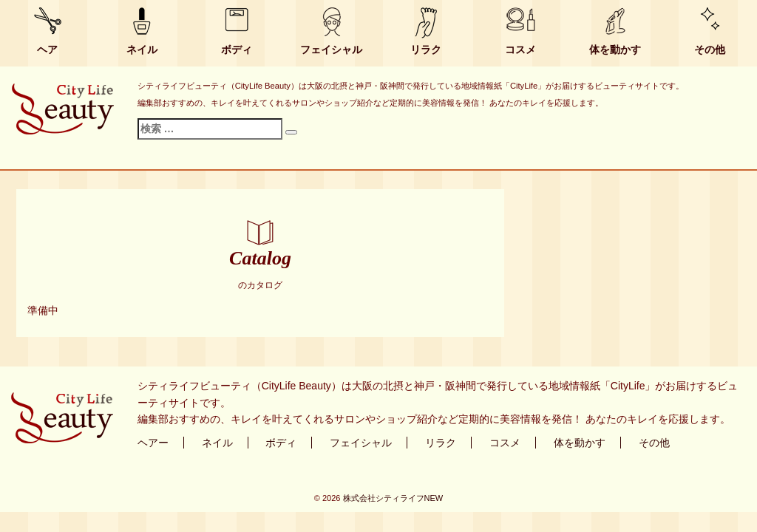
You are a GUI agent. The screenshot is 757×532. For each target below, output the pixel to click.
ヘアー (153, 443)
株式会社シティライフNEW (393, 498)
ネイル (142, 50)
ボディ (237, 50)
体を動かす (615, 50)
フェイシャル (331, 50)
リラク (426, 50)
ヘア (47, 50)
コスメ (520, 50)
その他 (710, 50)
